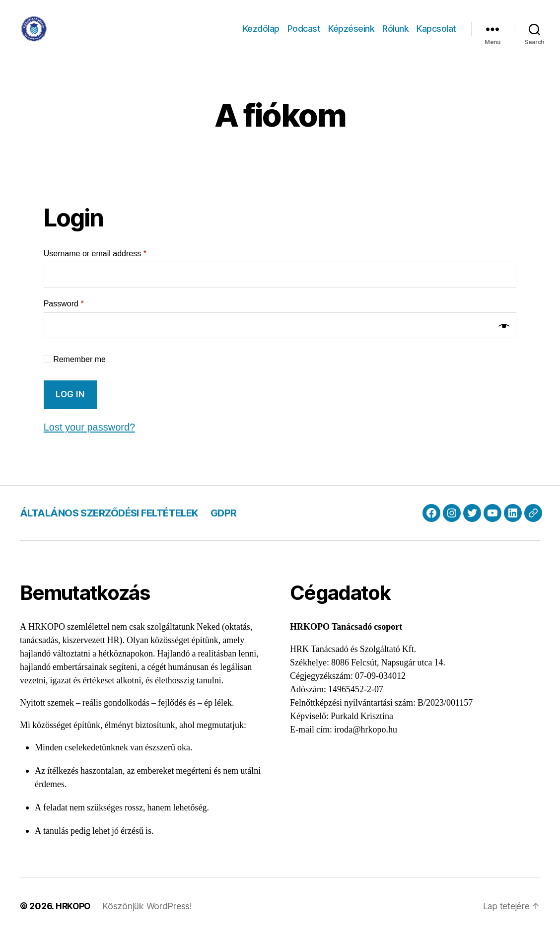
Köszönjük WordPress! (149, 921)
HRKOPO (74, 921)
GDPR (235, 528)
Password (64, 319)
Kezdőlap (261, 36)
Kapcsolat (436, 36)
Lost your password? (92, 442)
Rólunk (395, 36)
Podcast (304, 36)
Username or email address (95, 268)
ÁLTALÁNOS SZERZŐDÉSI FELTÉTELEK (114, 528)
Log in (70, 409)
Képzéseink (351, 36)
